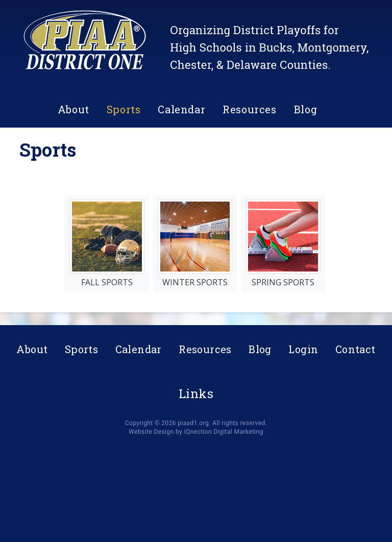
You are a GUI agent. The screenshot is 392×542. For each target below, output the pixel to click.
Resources (249, 109)
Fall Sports (107, 243)
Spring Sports (283, 243)
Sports (124, 109)
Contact (356, 349)
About (73, 109)
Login (303, 349)
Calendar (181, 109)
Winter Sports (195, 243)
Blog (305, 109)
